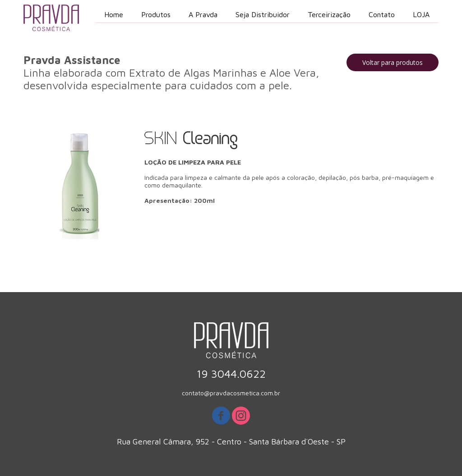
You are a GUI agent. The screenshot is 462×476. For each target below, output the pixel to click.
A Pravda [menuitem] (203, 14)
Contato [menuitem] (382, 14)
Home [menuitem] (114, 14)
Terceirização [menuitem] (329, 14)
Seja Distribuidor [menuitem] (263, 14)
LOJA (421, 14)
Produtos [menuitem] (156, 14)
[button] (393, 62)
